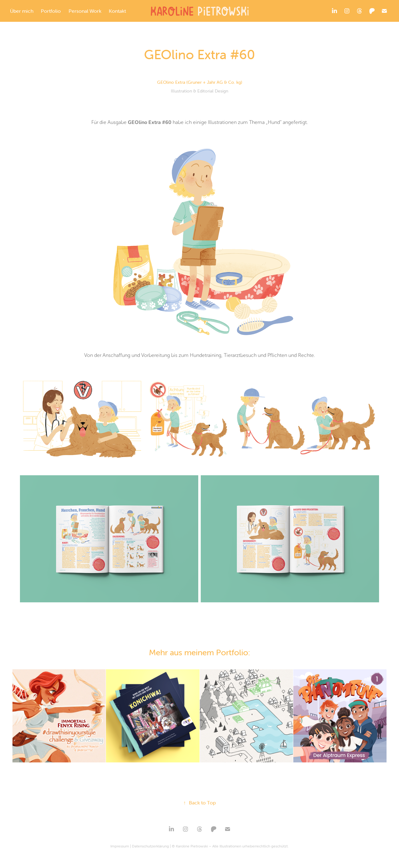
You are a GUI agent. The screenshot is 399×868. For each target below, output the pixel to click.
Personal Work (85, 11)
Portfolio (51, 11)
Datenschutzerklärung (150, 846)
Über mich (22, 11)
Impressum (120, 846)
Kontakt (117, 11)
